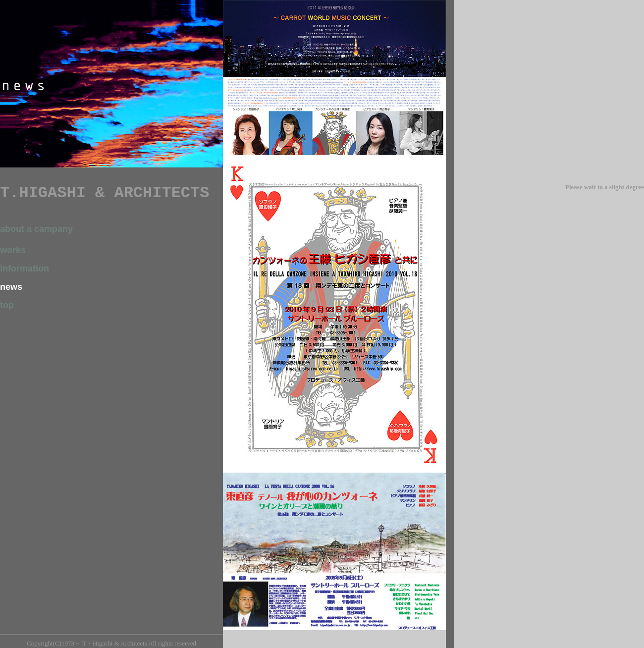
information (25, 269)
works (13, 250)
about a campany (36, 229)
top (7, 305)
